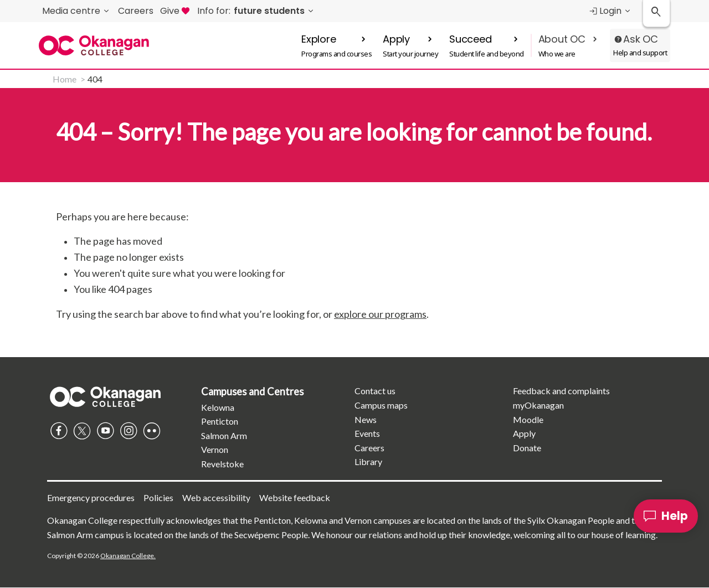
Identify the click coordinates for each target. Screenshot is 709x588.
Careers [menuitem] (136, 11)
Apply (396, 39)
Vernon (215, 449)
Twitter (82, 431)
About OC (562, 39)
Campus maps (381, 405)
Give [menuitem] (175, 11)
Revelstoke (222, 464)
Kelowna (218, 407)
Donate (527, 448)
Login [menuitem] (605, 11)
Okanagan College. (128, 556)
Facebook (59, 431)
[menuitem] (256, 11)
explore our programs (380, 314)
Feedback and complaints (561, 391)
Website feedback (295, 497)
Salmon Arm (224, 435)
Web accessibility (216, 497)
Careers (369, 448)
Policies (158, 497)
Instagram (129, 431)
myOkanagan (538, 405)
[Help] (666, 516)
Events (367, 433)
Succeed (471, 39)
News (366, 419)
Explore (319, 39)
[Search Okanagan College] (656, 14)
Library (368, 461)
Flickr (152, 431)
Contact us (375, 391)
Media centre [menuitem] (71, 11)
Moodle (528, 419)
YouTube (105, 431)
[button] (336, 45)
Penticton (220, 421)
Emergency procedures (91, 497)
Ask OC (641, 39)
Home (65, 79)
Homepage (105, 396)
